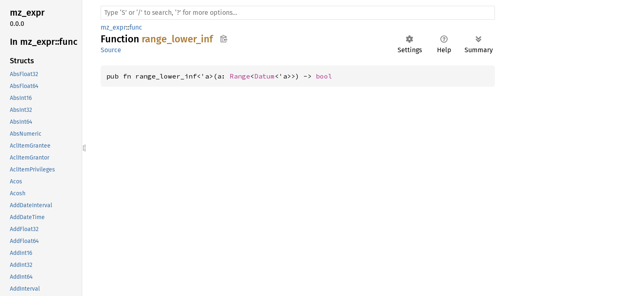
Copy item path (224, 39)
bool (324, 76)
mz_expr (113, 27)
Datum (264, 76)
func (136, 27)
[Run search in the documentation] (298, 13)
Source (111, 50)
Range (240, 76)
